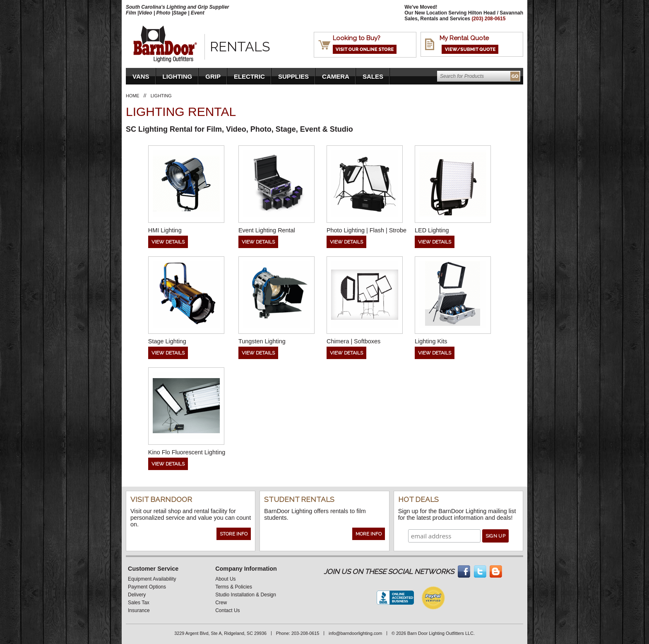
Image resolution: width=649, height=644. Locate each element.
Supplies (293, 76)
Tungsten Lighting (262, 341)
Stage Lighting (167, 341)
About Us (225, 579)
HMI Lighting (165, 230)
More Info (369, 534)
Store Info (234, 534)
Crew (221, 603)
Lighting (178, 76)
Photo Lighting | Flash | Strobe (367, 230)
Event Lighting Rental (267, 230)
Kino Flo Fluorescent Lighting (187, 452)
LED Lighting (432, 230)
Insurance (139, 610)
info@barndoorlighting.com (355, 633)
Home (132, 96)
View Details (168, 242)
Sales (373, 76)
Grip (213, 76)
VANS (141, 76)
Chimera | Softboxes (353, 341)
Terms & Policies (234, 587)
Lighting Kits (431, 341)
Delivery (137, 595)
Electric (249, 76)
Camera (336, 76)
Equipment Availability (152, 579)
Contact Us (227, 610)
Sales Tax (139, 603)
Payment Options (147, 587)
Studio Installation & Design (246, 595)
